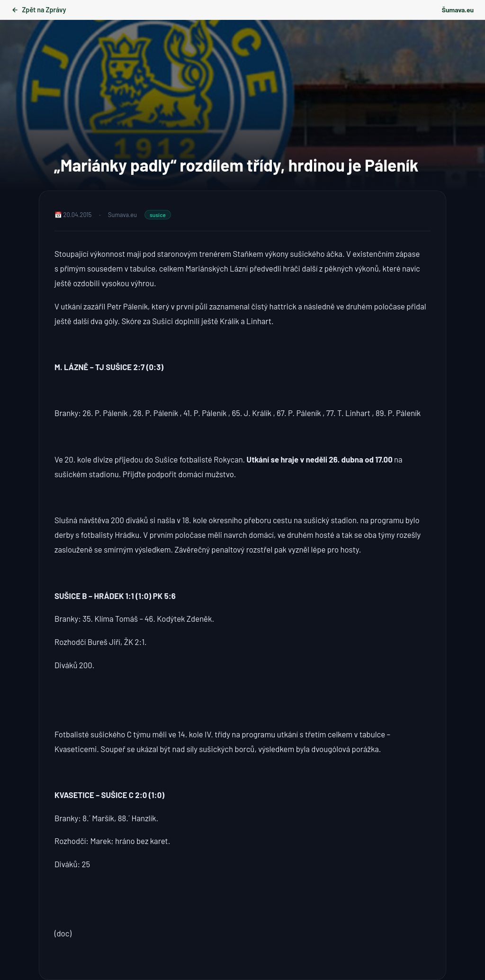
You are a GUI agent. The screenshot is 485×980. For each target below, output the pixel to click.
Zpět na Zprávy (39, 10)
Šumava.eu (458, 10)
